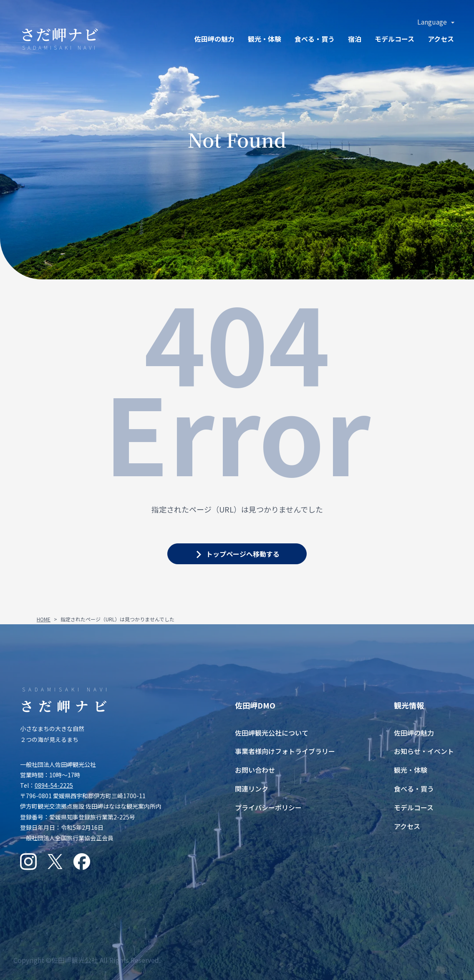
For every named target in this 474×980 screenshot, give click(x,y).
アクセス (441, 39)
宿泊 (355, 39)
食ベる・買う (315, 39)
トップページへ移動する (243, 554)
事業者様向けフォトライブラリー (285, 751)
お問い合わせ (255, 770)
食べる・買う (414, 789)
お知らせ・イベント (424, 751)
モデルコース (395, 39)
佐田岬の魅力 (214, 39)
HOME (44, 619)
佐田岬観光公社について (272, 733)
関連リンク (252, 789)
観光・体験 (265, 39)
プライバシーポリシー (268, 807)
